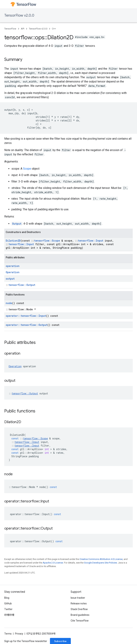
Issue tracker (78, 598)
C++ (54, 29)
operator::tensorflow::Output (27, 325)
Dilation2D (13, 241)
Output (17, 224)
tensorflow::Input (91, 241)
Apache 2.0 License (53, 563)
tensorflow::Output (22, 285)
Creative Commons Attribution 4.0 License (101, 559)
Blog (7, 598)
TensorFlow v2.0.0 (19, 15)
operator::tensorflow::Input (26, 316)
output (10, 279)
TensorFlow (10, 29)
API (23, 29)
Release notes (79, 603)
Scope (27, 169)
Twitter (8, 609)
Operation (13, 272)
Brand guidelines (80, 615)
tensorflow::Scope (47, 241)
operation (13, 266)
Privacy (19, 634)
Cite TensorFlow (80, 621)
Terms (8, 634)
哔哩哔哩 (9, 615)
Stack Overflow (79, 609)
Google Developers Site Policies (101, 563)
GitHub (8, 603)
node (9, 303)
